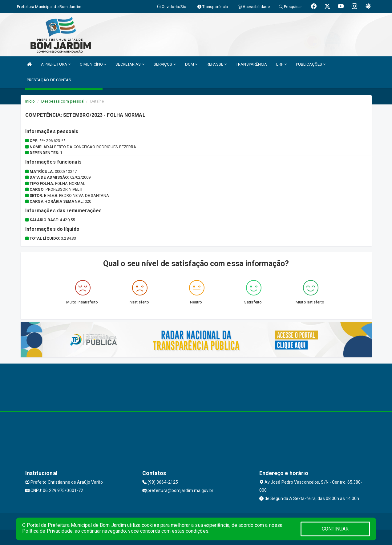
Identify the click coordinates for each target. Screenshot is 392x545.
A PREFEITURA (56, 64)
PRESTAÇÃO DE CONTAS (49, 80)
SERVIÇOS (165, 64)
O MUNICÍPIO (93, 64)
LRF (281, 64)
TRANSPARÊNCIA (251, 64)
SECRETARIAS (130, 64)
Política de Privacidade (47, 531)
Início (30, 101)
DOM (191, 64)
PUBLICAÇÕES (311, 64)
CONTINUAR (335, 529)
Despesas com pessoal (63, 101)
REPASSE (217, 64)
